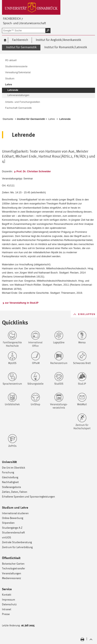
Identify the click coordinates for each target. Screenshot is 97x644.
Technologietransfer (14, 568)
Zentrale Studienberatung (17, 542)
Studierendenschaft (13, 532)
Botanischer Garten (13, 564)
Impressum (9, 599)
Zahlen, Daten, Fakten (15, 492)
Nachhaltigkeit (10, 482)
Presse (6, 614)
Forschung (8, 472)
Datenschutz (9, 604)
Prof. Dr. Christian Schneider (34, 171)
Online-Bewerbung (13, 518)
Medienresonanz (11, 578)
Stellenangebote (11, 487)
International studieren (15, 513)
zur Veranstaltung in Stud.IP (22, 303)
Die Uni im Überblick (14, 467)
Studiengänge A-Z (12, 528)
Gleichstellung (10, 477)
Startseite (8, 119)
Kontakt (7, 594)
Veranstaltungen (11, 573)
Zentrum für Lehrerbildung (17, 547)
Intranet (7, 609)
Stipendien (8, 523)
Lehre (52, 119)
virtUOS (7, 537)
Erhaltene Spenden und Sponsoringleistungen (28, 496)
